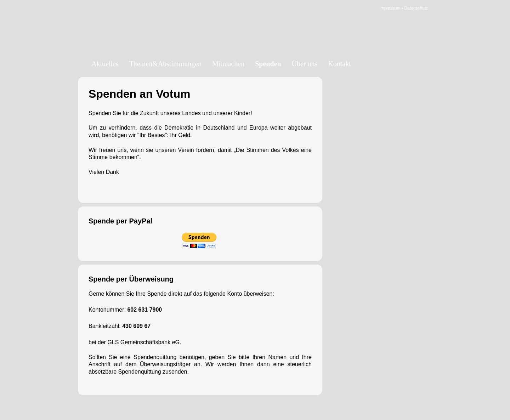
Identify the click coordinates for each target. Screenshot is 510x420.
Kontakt (339, 64)
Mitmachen (228, 64)
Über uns (305, 64)
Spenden (268, 64)
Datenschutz (416, 8)
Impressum (390, 8)
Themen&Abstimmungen (165, 64)
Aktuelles (105, 64)
